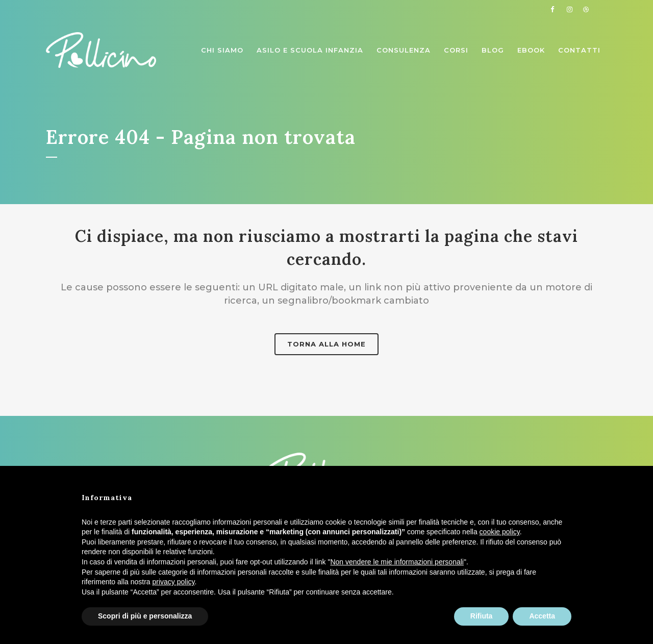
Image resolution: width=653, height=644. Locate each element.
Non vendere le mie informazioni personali (397, 562)
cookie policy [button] (500, 532)
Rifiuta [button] (482, 616)
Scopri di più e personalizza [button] (145, 616)
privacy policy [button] (174, 582)
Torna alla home (326, 344)
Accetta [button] (542, 616)
